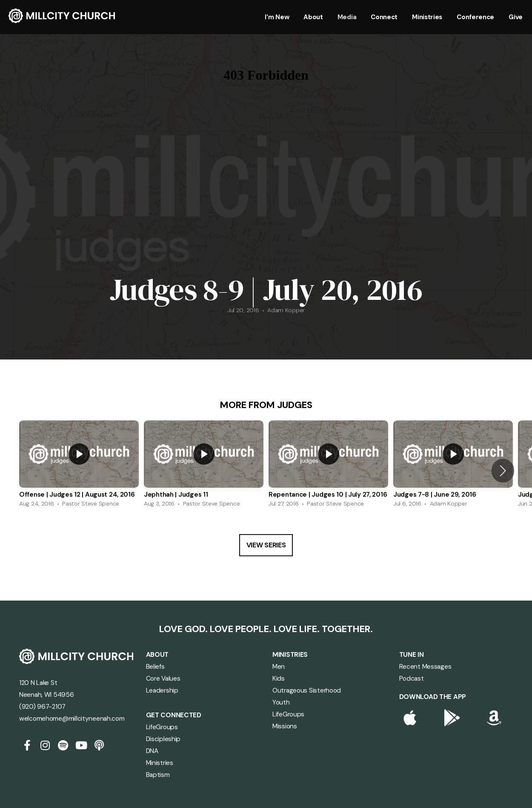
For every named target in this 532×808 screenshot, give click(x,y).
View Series (266, 545)
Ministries (427, 17)
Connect (384, 17)
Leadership (162, 690)
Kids (279, 679)
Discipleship (163, 739)
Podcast (412, 679)
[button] (503, 471)
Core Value (162, 679)
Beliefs (155, 667)
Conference (475, 17)
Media (347, 17)
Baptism (158, 775)
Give (516, 17)
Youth (281, 702)
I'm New (277, 17)
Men (279, 667)
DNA (152, 751)
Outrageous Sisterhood (307, 690)
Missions (285, 726)
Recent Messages (425, 667)
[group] (79, 466)
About (313, 17)
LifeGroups (162, 727)
